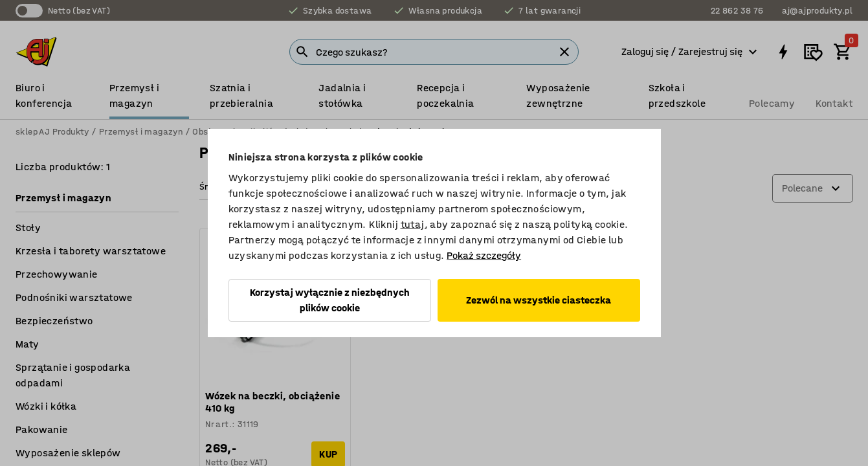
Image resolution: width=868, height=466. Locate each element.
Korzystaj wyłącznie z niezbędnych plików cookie (330, 300)
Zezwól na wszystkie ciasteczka (539, 300)
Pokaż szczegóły (484, 255)
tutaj (413, 224)
